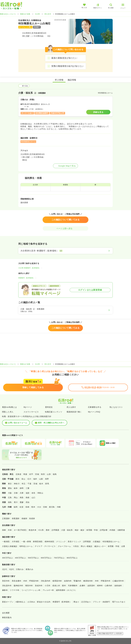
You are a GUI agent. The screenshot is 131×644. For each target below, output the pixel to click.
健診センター (100, 546)
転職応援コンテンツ (54, 412)
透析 (48, 530)
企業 (123, 546)
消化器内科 (46, 581)
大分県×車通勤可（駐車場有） (29, 268)
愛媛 (22, 502)
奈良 (33, 493)
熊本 (33, 507)
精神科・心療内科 (105, 586)
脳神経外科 (18, 586)
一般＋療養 (26, 542)
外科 (97, 581)
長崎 (27, 507)
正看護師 (6, 518)
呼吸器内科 (34, 581)
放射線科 (118, 586)
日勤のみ (20, 569)
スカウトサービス (31, 412)
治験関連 (121, 530)
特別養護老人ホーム (111, 542)
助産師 (32, 518)
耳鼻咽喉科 (73, 586)
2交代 (5, 569)
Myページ (28, 407)
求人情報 (59, 80)
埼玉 (24, 484)
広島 (10, 498)
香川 (16, 502)
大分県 (37, 14)
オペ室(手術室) (20, 530)
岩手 (31, 474)
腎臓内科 (77, 581)
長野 (47, 479)
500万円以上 (33, 558)
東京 (10, 484)
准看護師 (16, 518)
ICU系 (41, 530)
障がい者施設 (87, 546)
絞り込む (24, 86)
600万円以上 (46, 558)
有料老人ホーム (26, 546)
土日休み (31, 602)
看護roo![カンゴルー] (8, 14)
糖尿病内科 (88, 581)
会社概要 (6, 613)
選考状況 (49, 407)
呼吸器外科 (106, 581)
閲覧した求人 (8, 412)
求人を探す (71, 407)
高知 (28, 502)
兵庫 (22, 493)
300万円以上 (8, 558)
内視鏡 (112, 530)
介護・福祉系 (67, 530)
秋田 (43, 474)
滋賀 (28, 493)
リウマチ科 (15, 590)
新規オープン (8, 602)
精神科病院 (49, 542)
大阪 (10, 493)
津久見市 (48, 14)
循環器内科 (57, 581)
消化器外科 (7, 586)
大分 (39, 507)
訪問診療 (104, 530)
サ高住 (76, 546)
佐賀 (21, 507)
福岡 (16, 507)
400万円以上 (21, 558)
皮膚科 (82, 586)
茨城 (35, 484)
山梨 (41, 479)
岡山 (16, 498)
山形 (49, 474)
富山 (23, 479)
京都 (16, 493)
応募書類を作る (95, 407)
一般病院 (6, 542)
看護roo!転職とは (9, 407)
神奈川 (17, 484)
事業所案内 (7, 618)
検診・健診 (80, 530)
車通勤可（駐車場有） (27, 278)
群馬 (47, 484)
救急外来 (32, 530)
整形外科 (29, 586)
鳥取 (22, 498)
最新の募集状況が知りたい (64, 58)
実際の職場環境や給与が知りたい (68, 66)
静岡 (22, 488)
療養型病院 (38, 542)
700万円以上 (59, 558)
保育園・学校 (92, 530)
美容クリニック (74, 542)
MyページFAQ (94, 412)
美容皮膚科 (17, 581)
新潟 (17, 479)
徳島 (10, 502)
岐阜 (16, 488)
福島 (55, 474)
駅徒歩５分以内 (44, 602)
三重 (28, 488)
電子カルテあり (119, 602)
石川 (29, 479)
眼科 (64, 586)
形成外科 (39, 586)
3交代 (11, 569)
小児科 (47, 586)
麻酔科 (5, 590)
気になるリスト (116, 407)
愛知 (10, 488)
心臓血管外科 (118, 581)
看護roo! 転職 (25, 14)
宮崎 (45, 507)
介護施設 (97, 542)
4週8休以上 (20, 602)
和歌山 (40, 493)
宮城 (37, 474)
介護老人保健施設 (10, 546)
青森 (25, 474)
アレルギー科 (48, 590)
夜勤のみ (29, 569)
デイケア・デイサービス (45, 546)
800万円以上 (72, 558)
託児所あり (86, 602)
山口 (33, 498)
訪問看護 (55, 530)
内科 (25, 581)
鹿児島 (52, 507)
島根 (28, 498)
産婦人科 (56, 586)
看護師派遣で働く (74, 412)
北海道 (18, 474)
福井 (35, 479)
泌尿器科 (91, 586)
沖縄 (59, 507)
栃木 (41, 484)
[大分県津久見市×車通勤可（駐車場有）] (65, 251)
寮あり (76, 602)
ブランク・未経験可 (101, 602)
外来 (10, 530)
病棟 (4, 530)
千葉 (29, 484)
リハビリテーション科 (31, 590)
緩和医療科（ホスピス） (66, 590)
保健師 (24, 518)
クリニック (61, 542)
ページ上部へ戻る (65, 228)
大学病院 (16, 542)
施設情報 (72, 80)
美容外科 (6, 581)
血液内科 (68, 581)
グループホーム (64, 546)
